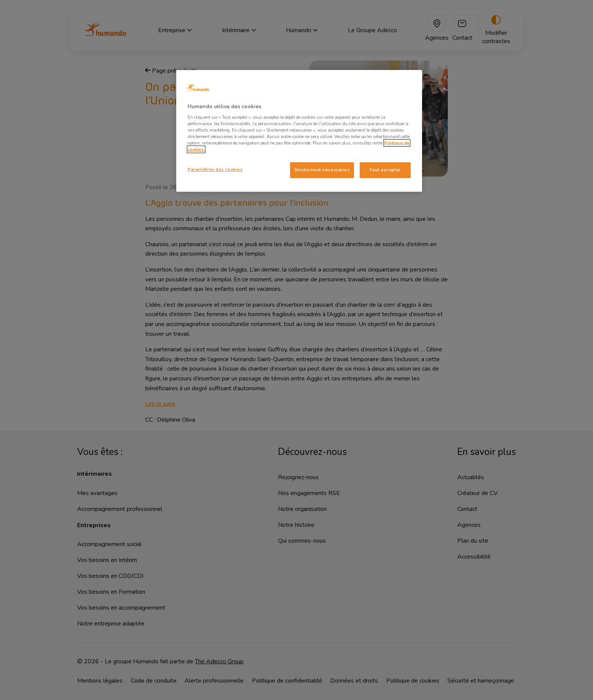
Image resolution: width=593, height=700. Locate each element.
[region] (299, 131)
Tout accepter (385, 170)
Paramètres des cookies (215, 169)
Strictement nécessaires (322, 170)
